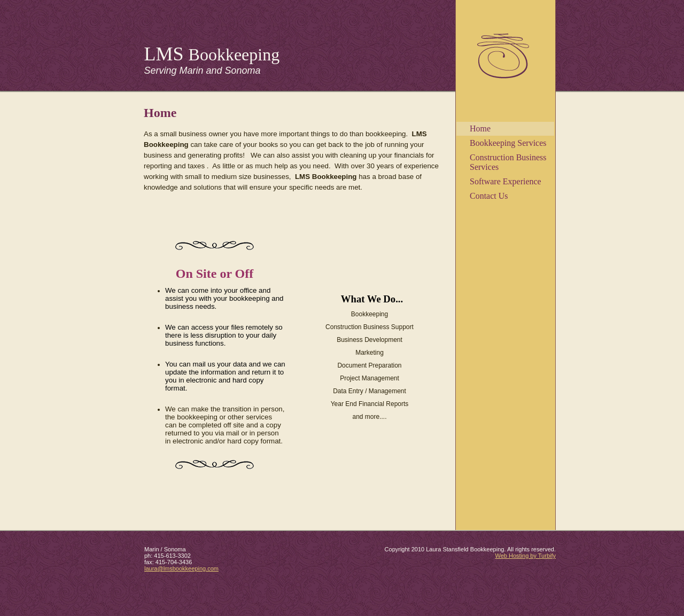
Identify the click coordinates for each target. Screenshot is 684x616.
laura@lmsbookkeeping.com (181, 568)
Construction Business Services (508, 162)
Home (480, 128)
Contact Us (489, 196)
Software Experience (506, 181)
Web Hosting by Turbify (525, 556)
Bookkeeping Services (508, 143)
